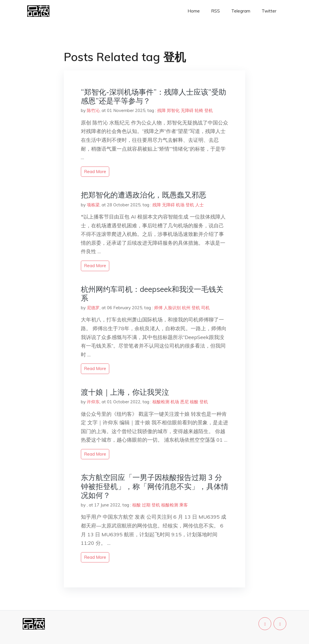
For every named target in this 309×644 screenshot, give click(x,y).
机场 (180, 205)
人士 (199, 205)
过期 (146, 505)
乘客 (184, 505)
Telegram (241, 11)
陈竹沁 (93, 110)
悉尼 (184, 402)
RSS (216, 11)
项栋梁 (93, 205)
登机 (209, 110)
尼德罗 (93, 308)
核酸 (194, 402)
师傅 (158, 308)
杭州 (186, 308)
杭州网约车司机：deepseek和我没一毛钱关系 (152, 294)
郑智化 (173, 110)
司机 (205, 308)
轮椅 (199, 110)
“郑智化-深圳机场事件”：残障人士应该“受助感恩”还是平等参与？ (154, 96)
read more (95, 172)
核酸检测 (161, 402)
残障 (161, 110)
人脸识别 (172, 308)
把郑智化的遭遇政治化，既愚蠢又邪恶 (144, 195)
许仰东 (93, 402)
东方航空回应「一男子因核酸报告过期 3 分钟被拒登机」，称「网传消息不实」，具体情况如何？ (155, 486)
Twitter (269, 11)
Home (194, 11)
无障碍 (187, 110)
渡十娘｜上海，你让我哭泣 (125, 392)
